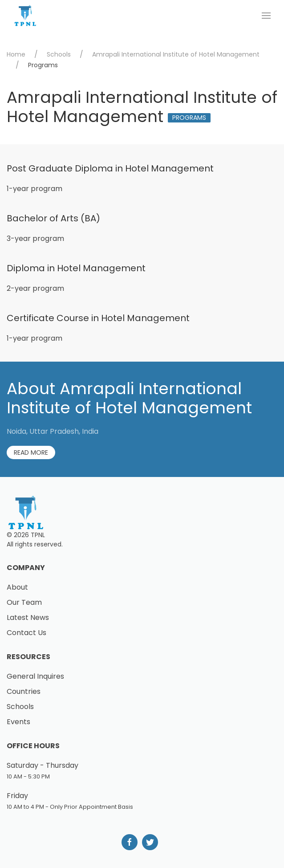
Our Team (24, 602)
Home (16, 54)
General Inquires (35, 676)
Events (18, 722)
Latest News (28, 617)
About (17, 587)
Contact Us (26, 633)
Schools (59, 54)
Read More (31, 452)
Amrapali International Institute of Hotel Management (176, 54)
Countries (24, 691)
